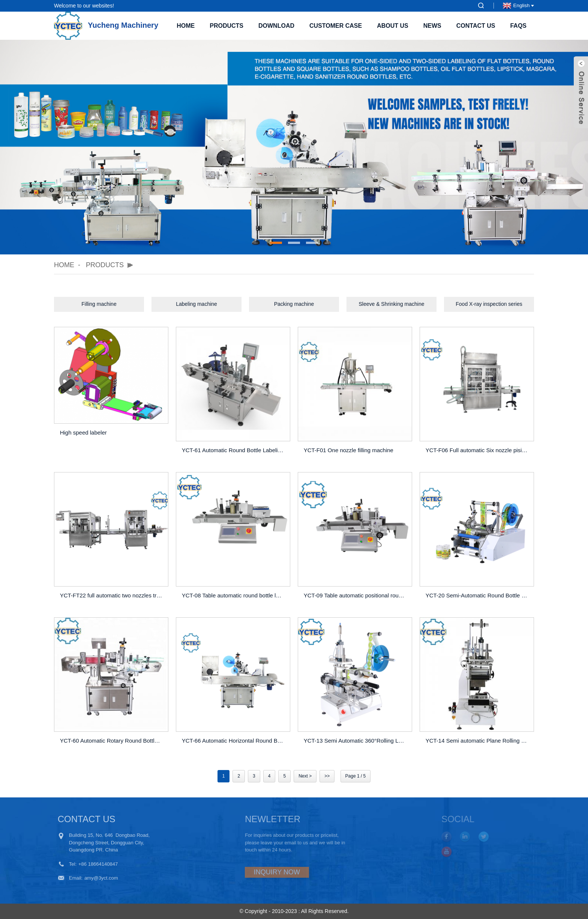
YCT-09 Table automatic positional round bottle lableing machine (356, 595)
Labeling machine (196, 304)
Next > (305, 776)
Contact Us (476, 26)
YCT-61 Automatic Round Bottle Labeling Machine (234, 450)
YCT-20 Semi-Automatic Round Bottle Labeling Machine (478, 595)
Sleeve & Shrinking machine (391, 304)
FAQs (518, 26)
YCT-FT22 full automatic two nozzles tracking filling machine (112, 595)
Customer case (336, 26)
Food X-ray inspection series (489, 304)
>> (327, 776)
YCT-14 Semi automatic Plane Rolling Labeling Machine (478, 741)
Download (276, 26)
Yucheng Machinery (106, 25)
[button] (276, 243)
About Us (393, 26)
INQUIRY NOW (255, 872)
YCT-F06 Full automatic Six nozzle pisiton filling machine (478, 450)
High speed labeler (83, 432)
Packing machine (294, 304)
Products (226, 26)
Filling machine (99, 304)
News (432, 26)
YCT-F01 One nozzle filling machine (349, 450)
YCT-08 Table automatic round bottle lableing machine (234, 595)
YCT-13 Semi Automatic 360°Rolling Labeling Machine (356, 741)
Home (186, 26)
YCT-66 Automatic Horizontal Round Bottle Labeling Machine (234, 741)
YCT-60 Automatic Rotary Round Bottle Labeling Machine (112, 741)
